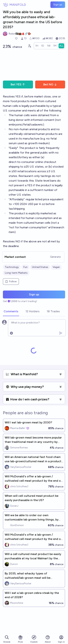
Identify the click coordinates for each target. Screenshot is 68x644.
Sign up (58, 5)
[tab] (11, 312)
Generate (55, 257)
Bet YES (18, 84)
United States (40, 267)
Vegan (56, 267)
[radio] (37, 46)
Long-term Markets (16, 273)
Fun (25, 267)
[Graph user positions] (29, 46)
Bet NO (50, 84)
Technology (12, 267)
